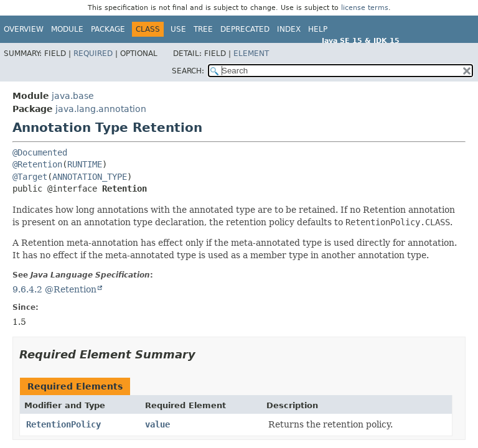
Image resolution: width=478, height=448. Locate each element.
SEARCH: (188, 71)
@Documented (40, 152)
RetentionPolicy (63, 424)
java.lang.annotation (101, 109)
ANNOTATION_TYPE (90, 177)
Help (318, 29)
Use (178, 29)
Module (67, 29)
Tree (203, 29)
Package (108, 29)
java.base (73, 96)
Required (93, 54)
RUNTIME (85, 164)
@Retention (37, 164)
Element (251, 54)
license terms (365, 8)
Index (289, 29)
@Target (30, 177)
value (157, 424)
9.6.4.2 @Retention (54, 289)
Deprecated (245, 29)
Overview (24, 29)
